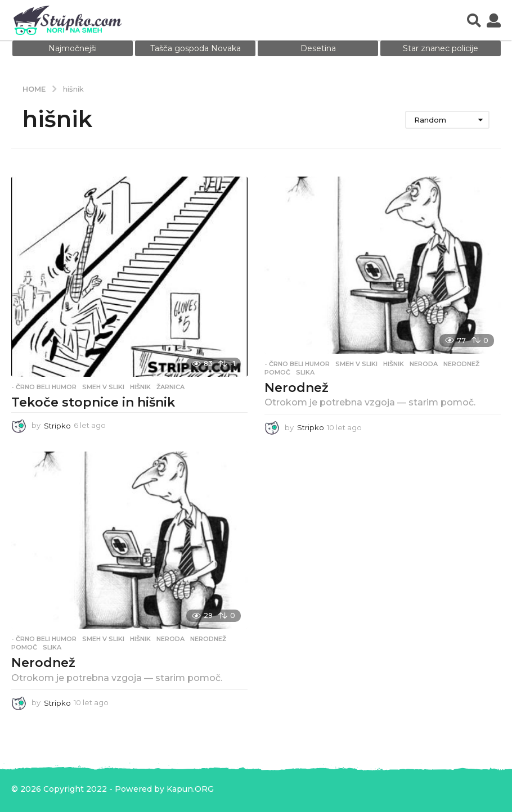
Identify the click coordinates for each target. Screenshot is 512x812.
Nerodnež (297, 388)
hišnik (140, 387)
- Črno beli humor (44, 387)
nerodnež (461, 364)
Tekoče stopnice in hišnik (93, 402)
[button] (474, 20)
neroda (424, 364)
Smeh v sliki (103, 387)
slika (305, 372)
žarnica (170, 387)
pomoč (277, 372)
